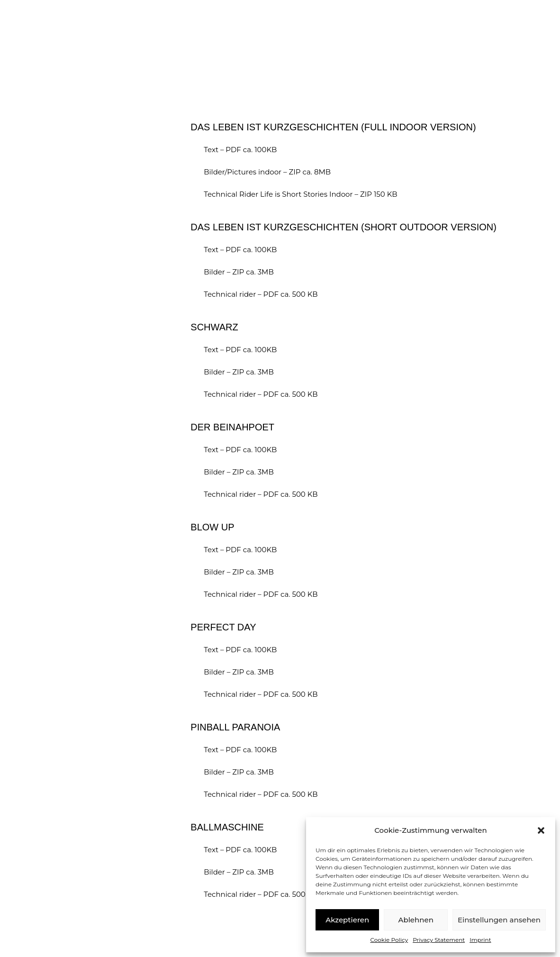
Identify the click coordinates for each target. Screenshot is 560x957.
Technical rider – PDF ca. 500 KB (261, 294)
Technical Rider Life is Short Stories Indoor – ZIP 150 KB (300, 194)
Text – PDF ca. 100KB (239, 150)
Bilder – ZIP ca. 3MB (238, 272)
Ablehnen (415, 920)
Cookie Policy (389, 940)
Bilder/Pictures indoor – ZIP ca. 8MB (266, 172)
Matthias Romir (92, 37)
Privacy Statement (439, 940)
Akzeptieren (347, 920)
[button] (541, 830)
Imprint (480, 940)
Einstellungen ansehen (499, 920)
